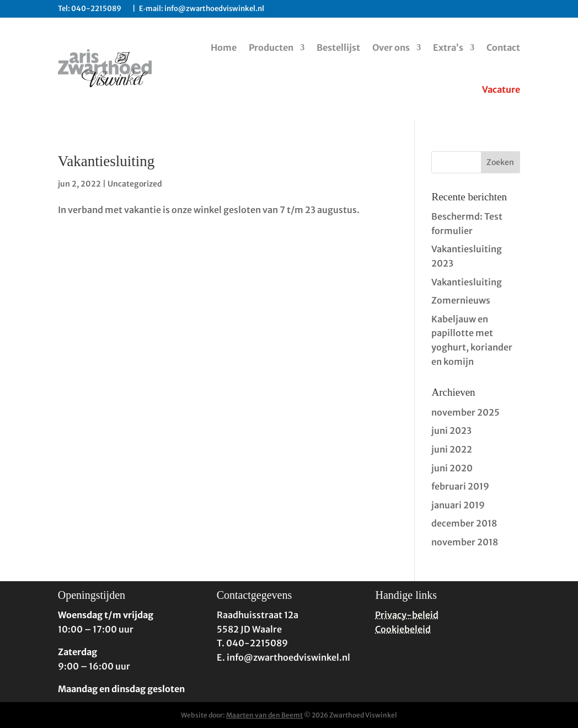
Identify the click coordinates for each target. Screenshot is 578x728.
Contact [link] (503, 47)
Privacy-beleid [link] (407, 615)
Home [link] (224, 47)
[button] (501, 162)
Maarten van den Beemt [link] (264, 715)
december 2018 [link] (464, 523)
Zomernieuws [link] (461, 300)
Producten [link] (271, 47)
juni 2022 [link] (452, 449)
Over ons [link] (391, 47)
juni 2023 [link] (451, 431)
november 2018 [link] (465, 542)
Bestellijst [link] (338, 47)
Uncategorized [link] (135, 184)
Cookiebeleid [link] (403, 629)
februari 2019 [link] (460, 486)
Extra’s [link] (448, 47)
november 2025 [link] (465, 412)
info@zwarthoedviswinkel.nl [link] (214, 9)
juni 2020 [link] (452, 468)
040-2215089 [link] (100, 9)
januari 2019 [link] (458, 505)
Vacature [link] (501, 89)
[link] (105, 68)
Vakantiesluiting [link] (106, 161)
